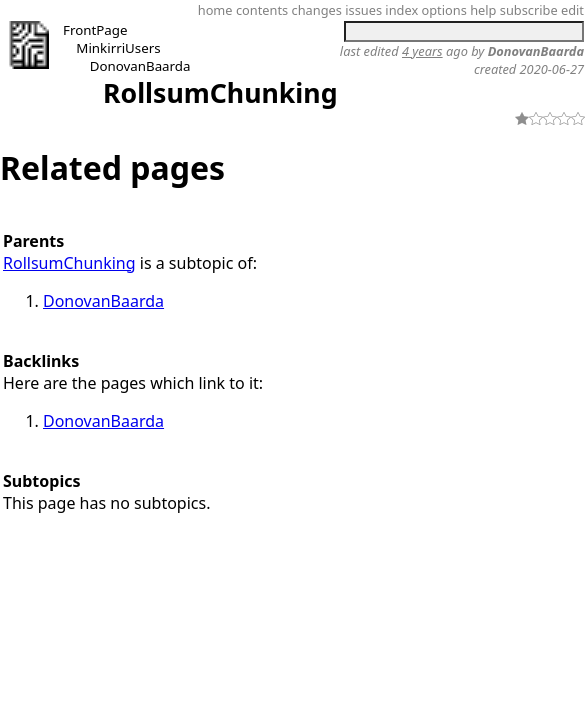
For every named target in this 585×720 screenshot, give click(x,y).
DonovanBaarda (140, 66)
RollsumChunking (220, 93)
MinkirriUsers (118, 48)
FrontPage (95, 30)
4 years (422, 51)
